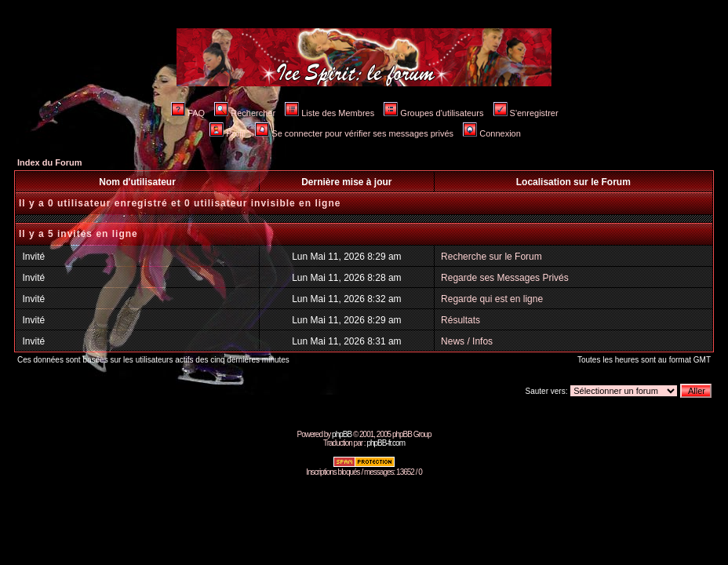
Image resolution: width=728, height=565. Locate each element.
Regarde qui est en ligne (492, 299)
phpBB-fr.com (386, 443)
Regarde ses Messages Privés (505, 278)
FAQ (188, 113)
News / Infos (467, 341)
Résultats (460, 320)
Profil (227, 133)
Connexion (492, 133)
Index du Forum (50, 162)
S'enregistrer (526, 113)
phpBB (342, 434)
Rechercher (245, 113)
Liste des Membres (329, 113)
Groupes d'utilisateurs (433, 113)
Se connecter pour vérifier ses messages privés (354, 133)
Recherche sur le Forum (491, 257)
